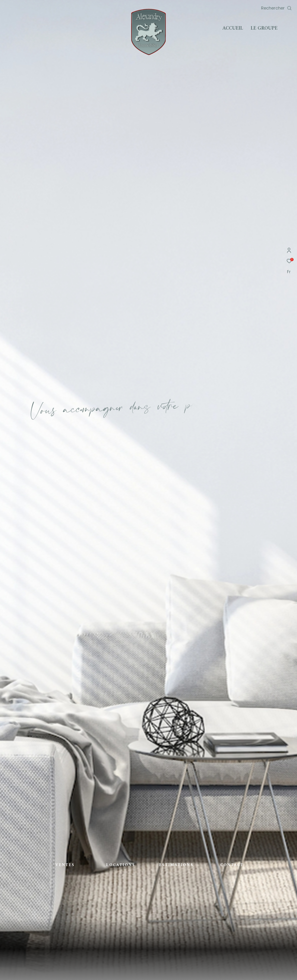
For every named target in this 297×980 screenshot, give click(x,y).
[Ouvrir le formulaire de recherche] (276, 8)
